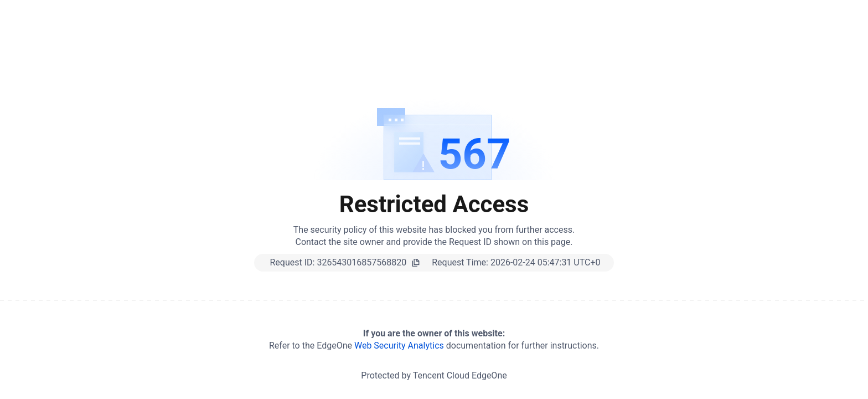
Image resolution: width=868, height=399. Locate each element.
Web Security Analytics (399, 346)
